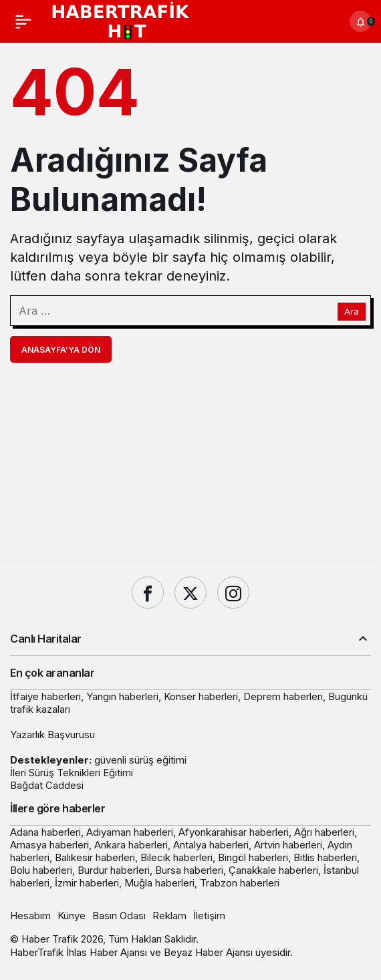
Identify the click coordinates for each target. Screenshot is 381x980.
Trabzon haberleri (240, 883)
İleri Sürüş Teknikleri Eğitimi (72, 773)
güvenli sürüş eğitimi (140, 760)
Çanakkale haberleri (273, 870)
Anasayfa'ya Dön (61, 350)
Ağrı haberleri (324, 832)
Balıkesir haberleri (95, 857)
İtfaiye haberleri (45, 696)
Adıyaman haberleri (130, 832)
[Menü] (23, 21)
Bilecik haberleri (176, 857)
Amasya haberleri (49, 845)
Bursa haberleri (189, 870)
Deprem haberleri (283, 696)
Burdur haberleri (114, 870)
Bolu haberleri (41, 870)
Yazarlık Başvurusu (52, 734)
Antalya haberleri (211, 845)
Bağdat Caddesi (47, 785)
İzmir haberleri (87, 883)
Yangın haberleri (122, 696)
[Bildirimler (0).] (360, 21)
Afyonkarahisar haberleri (234, 832)
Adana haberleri (45, 832)
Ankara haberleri (131, 845)
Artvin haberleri (288, 845)
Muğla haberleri (159, 883)
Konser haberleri (201, 696)
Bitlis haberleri (325, 857)
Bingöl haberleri (253, 857)
